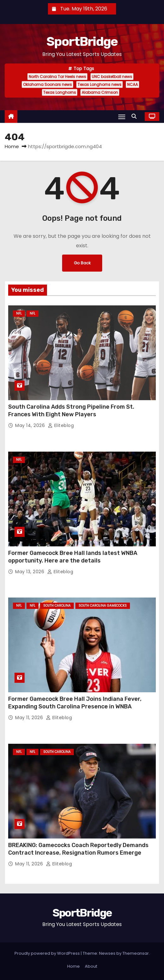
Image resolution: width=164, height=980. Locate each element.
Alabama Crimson (100, 92)
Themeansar (136, 953)
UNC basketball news (112, 77)
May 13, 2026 (30, 572)
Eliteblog (61, 425)
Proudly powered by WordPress (48, 953)
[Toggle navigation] (122, 117)
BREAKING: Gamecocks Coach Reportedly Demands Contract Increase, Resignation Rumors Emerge (78, 849)
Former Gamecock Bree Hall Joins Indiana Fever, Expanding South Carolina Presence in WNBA (75, 703)
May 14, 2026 (31, 425)
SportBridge (82, 42)
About (91, 966)
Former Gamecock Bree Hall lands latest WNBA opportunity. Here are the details (73, 557)
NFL (19, 313)
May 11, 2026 (30, 718)
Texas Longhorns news (100, 84)
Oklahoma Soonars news (47, 84)
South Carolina (57, 606)
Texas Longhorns (60, 92)
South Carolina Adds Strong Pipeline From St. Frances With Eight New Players (71, 411)
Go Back (82, 263)
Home (12, 146)
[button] (136, 116)
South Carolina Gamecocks (103, 606)
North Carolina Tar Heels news (57, 77)
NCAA (132, 84)
